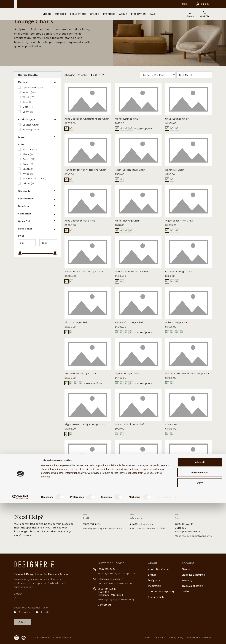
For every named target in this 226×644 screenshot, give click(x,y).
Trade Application (192, 586)
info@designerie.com (143, 524)
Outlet (185, 591)
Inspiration (154, 586)
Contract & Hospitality (161, 591)
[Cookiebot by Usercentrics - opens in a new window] (20, 638)
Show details (165, 638)
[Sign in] (202, 4)
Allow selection (200, 613)
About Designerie (158, 569)
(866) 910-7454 (92, 524)
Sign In (186, 569)
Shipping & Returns (193, 575)
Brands (152, 575)
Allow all (200, 603)
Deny (200, 623)
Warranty (187, 580)
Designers (154, 580)
